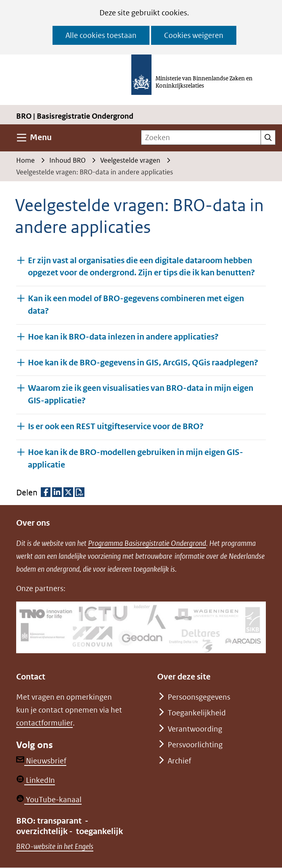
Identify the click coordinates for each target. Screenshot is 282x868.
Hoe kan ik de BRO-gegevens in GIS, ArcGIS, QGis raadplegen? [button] (143, 362)
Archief (179, 761)
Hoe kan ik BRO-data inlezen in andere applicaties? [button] (123, 337)
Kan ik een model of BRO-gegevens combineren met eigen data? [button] (136, 305)
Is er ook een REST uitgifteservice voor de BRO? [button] (116, 426)
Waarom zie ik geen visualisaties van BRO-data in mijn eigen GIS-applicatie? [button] (141, 394)
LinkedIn (36, 780)
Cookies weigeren (194, 35)
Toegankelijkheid (197, 713)
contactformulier (44, 723)
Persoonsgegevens (199, 697)
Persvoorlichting (195, 745)
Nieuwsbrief (41, 761)
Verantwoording (195, 729)
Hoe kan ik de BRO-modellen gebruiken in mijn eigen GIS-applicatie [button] (136, 459)
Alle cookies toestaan (101, 35)
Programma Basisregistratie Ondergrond (147, 543)
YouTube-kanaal (49, 800)
